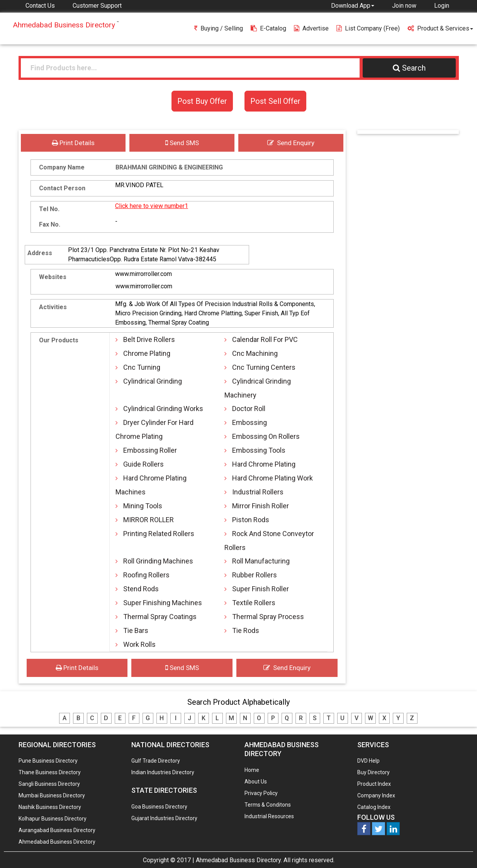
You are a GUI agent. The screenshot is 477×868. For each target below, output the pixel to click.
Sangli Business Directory (49, 784)
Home (252, 770)
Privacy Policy (261, 793)
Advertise (311, 28)
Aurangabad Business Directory (57, 830)
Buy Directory (373, 772)
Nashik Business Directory (50, 807)
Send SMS (182, 143)
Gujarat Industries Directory (164, 818)
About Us (256, 782)
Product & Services (440, 28)
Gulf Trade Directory (156, 761)
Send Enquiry (291, 143)
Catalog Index (374, 807)
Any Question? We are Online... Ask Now (459, 850)
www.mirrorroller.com (143, 274)
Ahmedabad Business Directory (57, 842)
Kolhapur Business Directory (53, 819)
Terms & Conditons (268, 805)
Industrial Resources (269, 816)
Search (409, 68)
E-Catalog (268, 28)
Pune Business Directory (48, 761)
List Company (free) (368, 28)
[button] (353, 5)
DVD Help (368, 761)
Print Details (73, 143)
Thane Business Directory (50, 772)
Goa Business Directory (159, 807)
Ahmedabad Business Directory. (239, 860)
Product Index (374, 784)
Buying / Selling (219, 28)
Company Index (376, 795)
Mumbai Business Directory (52, 795)
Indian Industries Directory (163, 772)
